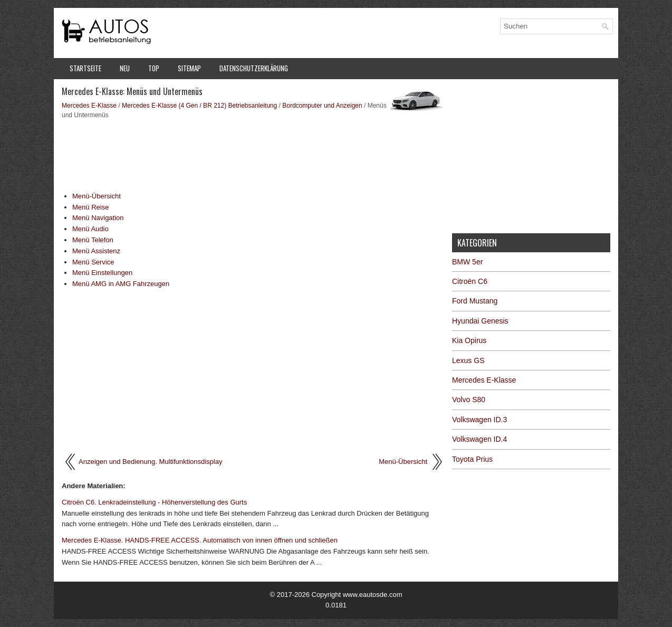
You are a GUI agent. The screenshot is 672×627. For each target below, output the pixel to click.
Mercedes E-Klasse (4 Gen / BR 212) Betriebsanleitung (199, 106)
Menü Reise (90, 207)
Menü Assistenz (96, 251)
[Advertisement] (253, 154)
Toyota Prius (472, 459)
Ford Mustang (475, 301)
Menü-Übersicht (97, 196)
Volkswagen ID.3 (479, 420)
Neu (125, 68)
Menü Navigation (98, 218)
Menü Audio (90, 229)
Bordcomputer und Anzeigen (322, 106)
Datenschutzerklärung (254, 68)
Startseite (85, 68)
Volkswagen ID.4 (479, 439)
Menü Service (93, 262)
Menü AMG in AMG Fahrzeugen (121, 284)
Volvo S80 (469, 400)
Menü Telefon (93, 240)
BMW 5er (467, 262)
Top (154, 68)
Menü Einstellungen (102, 273)
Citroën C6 (470, 281)
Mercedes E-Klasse (89, 106)
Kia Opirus (469, 340)
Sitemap (189, 68)
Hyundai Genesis (480, 321)
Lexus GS (468, 360)
